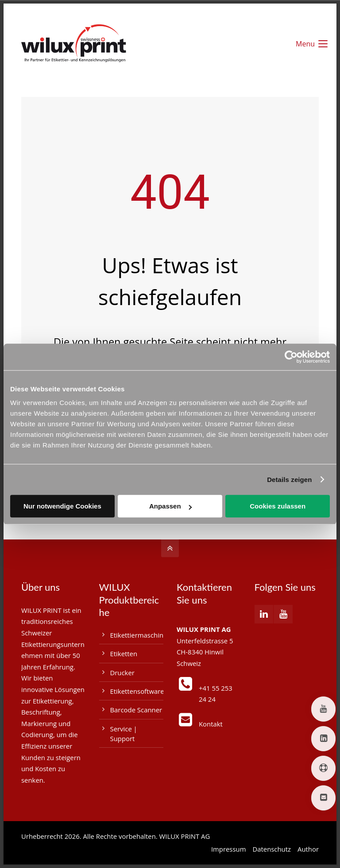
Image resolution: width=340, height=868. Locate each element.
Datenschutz (272, 849)
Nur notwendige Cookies (62, 506)
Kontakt (211, 724)
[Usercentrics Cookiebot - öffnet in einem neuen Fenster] (291, 357)
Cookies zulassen (278, 506)
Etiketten (124, 654)
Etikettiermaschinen (141, 635)
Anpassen (170, 506)
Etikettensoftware (137, 691)
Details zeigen (289, 480)
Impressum (229, 849)
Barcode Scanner (136, 710)
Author (308, 849)
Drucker (122, 673)
